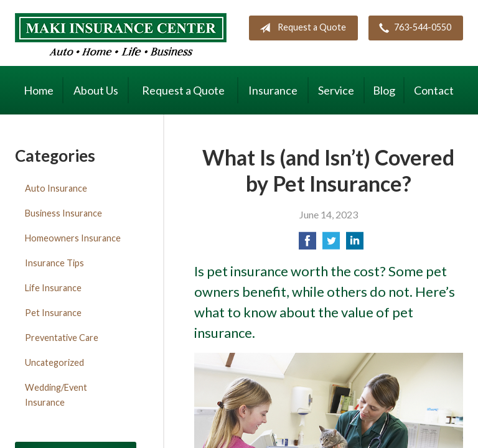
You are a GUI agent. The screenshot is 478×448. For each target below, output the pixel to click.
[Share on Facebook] (307, 244)
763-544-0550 (413, 28)
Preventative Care (62, 338)
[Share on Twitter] (331, 244)
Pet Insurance (53, 313)
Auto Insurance (56, 188)
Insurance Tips (54, 263)
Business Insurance (63, 213)
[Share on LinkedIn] (355, 244)
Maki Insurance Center (121, 35)
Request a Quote (300, 28)
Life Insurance (53, 288)
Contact (434, 90)
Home (39, 90)
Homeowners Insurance (73, 238)
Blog (384, 90)
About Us (96, 90)
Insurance (273, 90)
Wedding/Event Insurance (56, 395)
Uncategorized (54, 362)
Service (336, 90)
